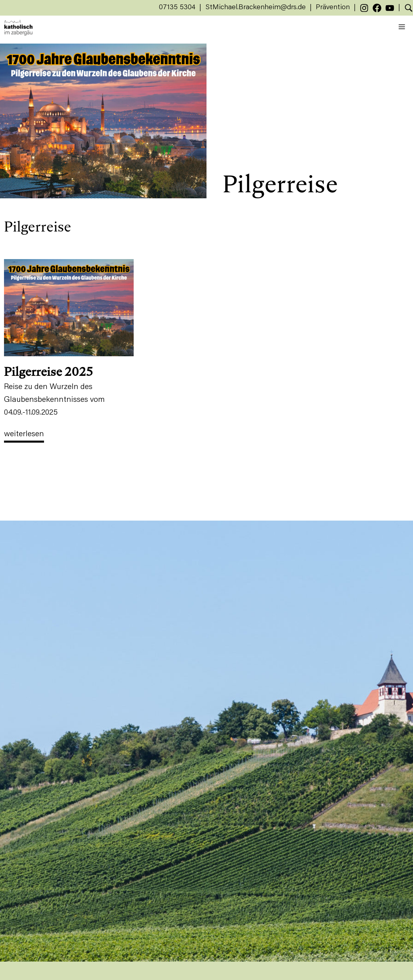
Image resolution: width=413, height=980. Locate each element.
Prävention (333, 8)
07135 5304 (177, 8)
